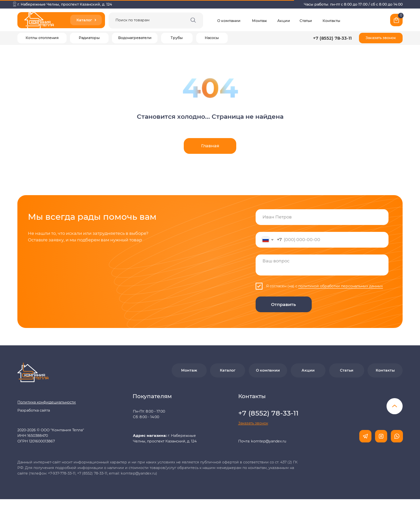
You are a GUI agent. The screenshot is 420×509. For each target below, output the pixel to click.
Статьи (306, 21)
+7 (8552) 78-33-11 (332, 38)
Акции (284, 21)
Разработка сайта (34, 410)
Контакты (331, 21)
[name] (322, 217)
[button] (381, 38)
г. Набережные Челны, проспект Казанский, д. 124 (65, 4)
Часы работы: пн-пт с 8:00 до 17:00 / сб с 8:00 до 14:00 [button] (353, 4)
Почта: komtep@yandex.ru (262, 441)
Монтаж (259, 21)
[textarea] (322, 265)
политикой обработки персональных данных (341, 286)
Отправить (283, 305)
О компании (229, 21)
